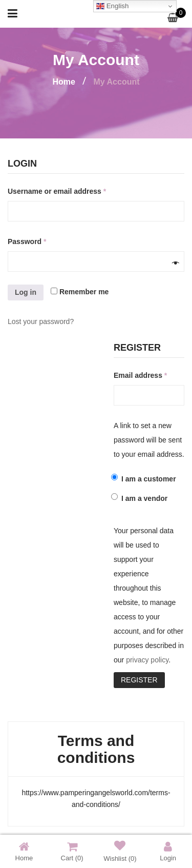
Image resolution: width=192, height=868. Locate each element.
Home (63, 82)
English (112, 6)
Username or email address (57, 191)
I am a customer (149, 478)
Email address (140, 375)
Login (168, 851)
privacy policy (147, 660)
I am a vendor (144, 498)
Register (139, 680)
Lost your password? (41, 321)
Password (27, 241)
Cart (72, 851)
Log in (26, 292)
